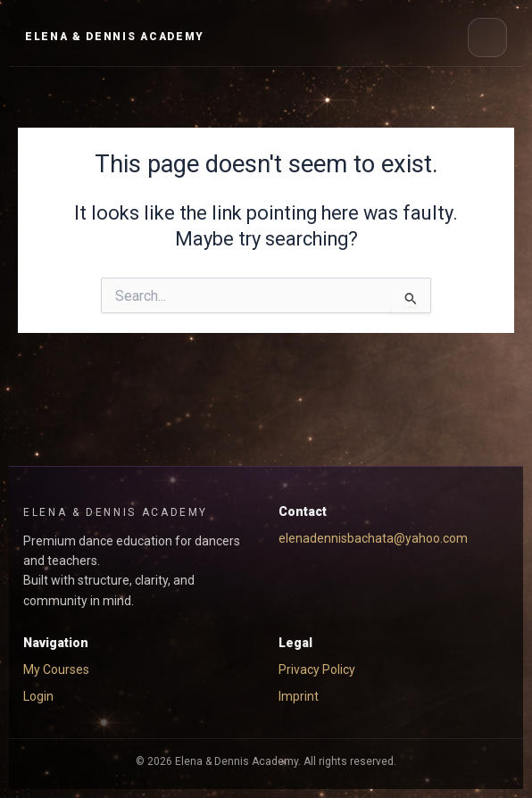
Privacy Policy (317, 669)
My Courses (56, 669)
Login (38, 696)
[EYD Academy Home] (115, 37)
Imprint (299, 696)
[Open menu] (487, 37)
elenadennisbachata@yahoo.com (373, 538)
